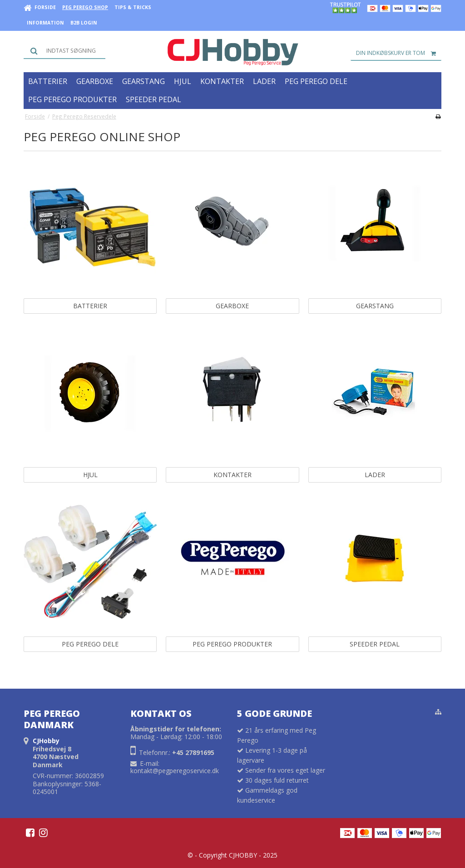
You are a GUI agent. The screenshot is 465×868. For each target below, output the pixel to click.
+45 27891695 (193, 752)
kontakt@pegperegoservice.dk (175, 771)
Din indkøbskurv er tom (399, 53)
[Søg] (64, 51)
